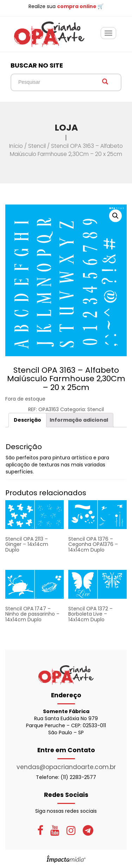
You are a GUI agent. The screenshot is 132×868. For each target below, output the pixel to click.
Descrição (27, 420)
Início (16, 146)
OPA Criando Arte (49, 34)
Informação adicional (79, 420)
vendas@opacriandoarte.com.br (66, 767)
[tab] (27, 420)
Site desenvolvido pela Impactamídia (66, 859)
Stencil (37, 146)
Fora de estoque (25, 399)
